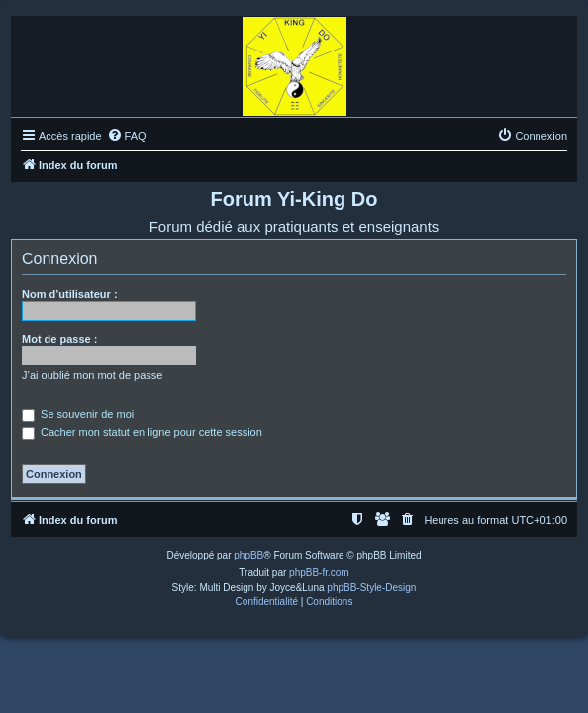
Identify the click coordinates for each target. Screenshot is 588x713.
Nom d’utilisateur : (70, 294)
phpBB (248, 555)
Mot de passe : (59, 339)
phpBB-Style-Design (371, 588)
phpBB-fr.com (319, 573)
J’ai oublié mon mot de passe (92, 375)
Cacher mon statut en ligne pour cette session (142, 432)
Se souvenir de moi (78, 414)
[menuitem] (127, 136)
